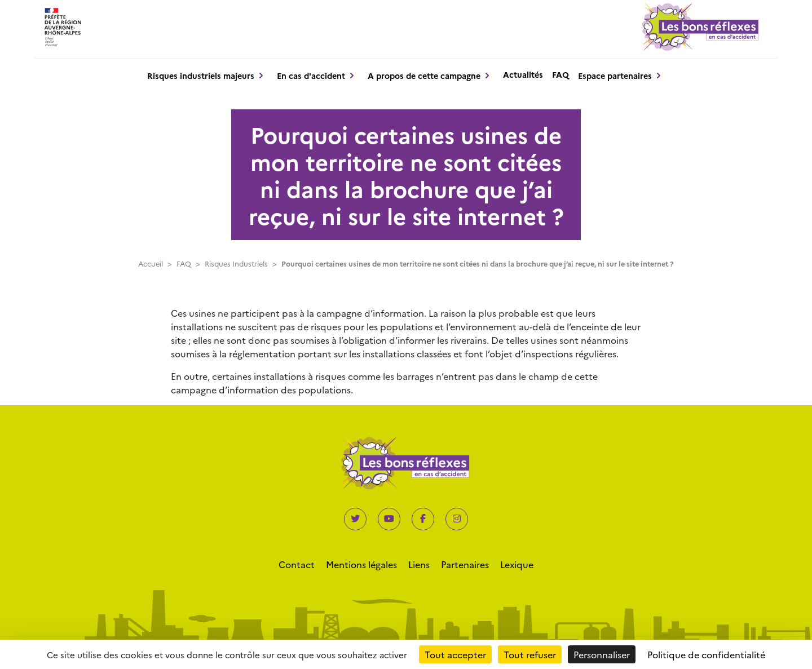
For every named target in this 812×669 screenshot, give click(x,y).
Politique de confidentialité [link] (706, 654)
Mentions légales (361, 564)
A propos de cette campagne (424, 76)
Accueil (151, 263)
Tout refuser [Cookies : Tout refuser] (530, 654)
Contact (297, 564)
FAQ (561, 74)
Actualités (523, 74)
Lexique (517, 564)
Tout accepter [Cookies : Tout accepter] (455, 654)
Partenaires (465, 564)
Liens (419, 564)
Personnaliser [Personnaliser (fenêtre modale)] (602, 654)
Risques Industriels (236, 263)
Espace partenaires (615, 76)
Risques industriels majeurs (201, 76)
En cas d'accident (311, 76)
